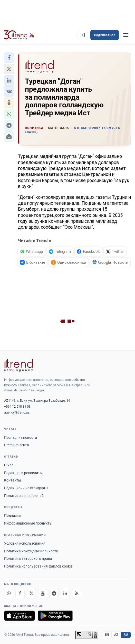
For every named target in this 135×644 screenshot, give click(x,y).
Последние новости (21, 437)
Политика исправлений (24, 496)
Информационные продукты (28, 523)
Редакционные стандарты (26, 488)
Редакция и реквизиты (23, 473)
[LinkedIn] (65, 594)
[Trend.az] (19, 35)
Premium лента (17, 445)
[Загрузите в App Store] (20, 616)
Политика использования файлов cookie (38, 566)
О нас (9, 465)
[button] (9, 58)
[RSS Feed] (76, 594)
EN (107, 635)
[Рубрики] (126, 35)
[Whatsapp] (9, 594)
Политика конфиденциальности (31, 551)
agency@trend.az (17, 412)
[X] (31, 594)
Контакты (13, 480)
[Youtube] (43, 594)
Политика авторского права (28, 559)
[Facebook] (20, 594)
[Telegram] (54, 594)
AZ (116, 635)
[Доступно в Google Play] (55, 616)
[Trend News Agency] (18, 365)
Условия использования (25, 543)
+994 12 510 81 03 (17, 406)
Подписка (12, 516)
